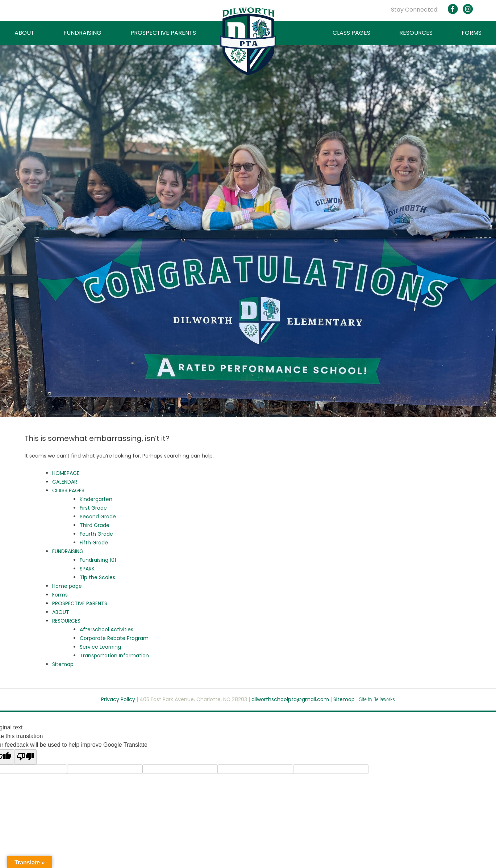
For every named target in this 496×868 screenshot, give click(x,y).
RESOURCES (416, 33)
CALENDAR (65, 482)
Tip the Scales (97, 577)
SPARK (87, 569)
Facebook (453, 9)
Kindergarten (96, 499)
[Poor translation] (25, 757)
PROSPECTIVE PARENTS (163, 33)
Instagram (467, 9)
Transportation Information (114, 656)
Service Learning (100, 647)
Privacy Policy (118, 699)
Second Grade (98, 517)
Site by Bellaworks (377, 699)
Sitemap (63, 664)
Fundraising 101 (98, 560)
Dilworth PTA (248, 41)
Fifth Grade (94, 543)
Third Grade (95, 525)
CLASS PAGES (351, 33)
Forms (60, 595)
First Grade (93, 508)
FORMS (472, 33)
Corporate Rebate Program (114, 638)
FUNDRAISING (82, 33)
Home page (67, 586)
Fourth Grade (96, 534)
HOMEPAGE (66, 473)
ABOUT (24, 33)
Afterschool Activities (107, 629)
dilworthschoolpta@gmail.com (291, 699)
